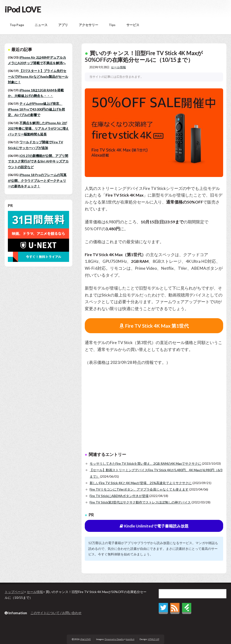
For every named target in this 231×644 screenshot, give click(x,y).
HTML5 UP (153, 639)
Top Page (17, 25)
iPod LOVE (23, 9)
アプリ (63, 25)
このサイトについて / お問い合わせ (56, 613)
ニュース (41, 25)
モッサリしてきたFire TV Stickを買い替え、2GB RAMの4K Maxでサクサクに (145, 463)
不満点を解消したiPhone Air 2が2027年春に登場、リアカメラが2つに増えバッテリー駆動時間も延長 (38, 129)
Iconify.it (130, 639)
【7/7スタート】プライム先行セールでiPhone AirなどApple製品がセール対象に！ (38, 76)
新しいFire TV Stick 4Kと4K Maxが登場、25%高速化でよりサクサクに (141, 483)
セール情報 (118, 67)
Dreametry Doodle (114, 639)
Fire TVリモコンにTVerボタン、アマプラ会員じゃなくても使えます (139, 489)
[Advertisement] (154, 410)
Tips (112, 25)
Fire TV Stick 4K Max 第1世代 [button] (154, 326)
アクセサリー (88, 25)
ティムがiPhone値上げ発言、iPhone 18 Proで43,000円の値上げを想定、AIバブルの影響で (36, 109)
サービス (133, 25)
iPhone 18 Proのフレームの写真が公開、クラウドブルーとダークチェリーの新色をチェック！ (37, 180)
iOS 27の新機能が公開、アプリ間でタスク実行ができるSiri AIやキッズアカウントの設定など (38, 161)
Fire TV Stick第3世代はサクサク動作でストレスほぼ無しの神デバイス (140, 502)
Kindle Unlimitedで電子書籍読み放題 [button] (154, 526)
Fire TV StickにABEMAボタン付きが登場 (119, 496)
